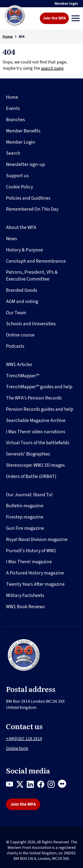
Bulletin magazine (25, 506)
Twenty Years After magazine (35, 584)
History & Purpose (24, 250)
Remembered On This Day (32, 209)
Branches (15, 120)
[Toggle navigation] (76, 18)
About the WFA (21, 227)
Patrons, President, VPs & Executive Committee (32, 276)
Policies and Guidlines (28, 198)
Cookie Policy (19, 187)
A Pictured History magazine (35, 573)
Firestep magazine (25, 517)
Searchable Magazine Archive (36, 420)
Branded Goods (22, 290)
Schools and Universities (31, 324)
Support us (17, 176)
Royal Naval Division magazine (37, 539)
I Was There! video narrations (36, 432)
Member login (66, 4)
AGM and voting (22, 301)
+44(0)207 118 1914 (24, 739)
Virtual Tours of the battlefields (38, 443)
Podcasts (15, 346)
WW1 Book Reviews (25, 607)
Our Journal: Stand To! (29, 495)
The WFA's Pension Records (34, 398)
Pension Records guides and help (40, 409)
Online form (17, 748)
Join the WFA (54, 18)
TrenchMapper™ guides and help (39, 387)
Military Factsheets (25, 595)
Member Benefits (23, 131)
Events (13, 108)
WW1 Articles (19, 364)
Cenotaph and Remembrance (36, 261)
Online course (20, 335)
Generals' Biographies (28, 454)
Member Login (21, 142)
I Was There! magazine (29, 562)
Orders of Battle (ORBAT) (31, 476)
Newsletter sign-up (25, 164)
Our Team (16, 313)
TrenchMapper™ (23, 376)
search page (52, 68)
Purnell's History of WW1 (31, 551)
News (12, 239)
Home (8, 37)
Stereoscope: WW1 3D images (35, 465)
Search (13, 153)
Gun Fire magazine (25, 528)
